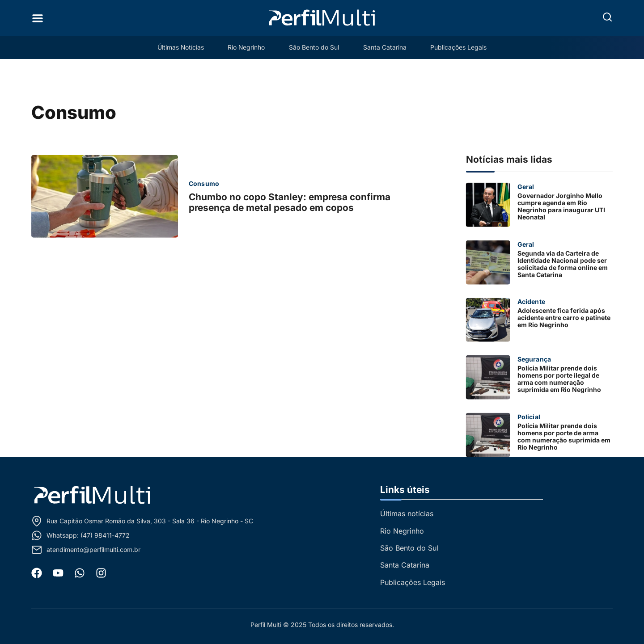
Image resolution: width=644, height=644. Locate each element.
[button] (607, 17)
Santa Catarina (386, 47)
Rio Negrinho (246, 47)
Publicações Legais (461, 47)
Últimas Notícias (178, 47)
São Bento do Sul (314, 47)
